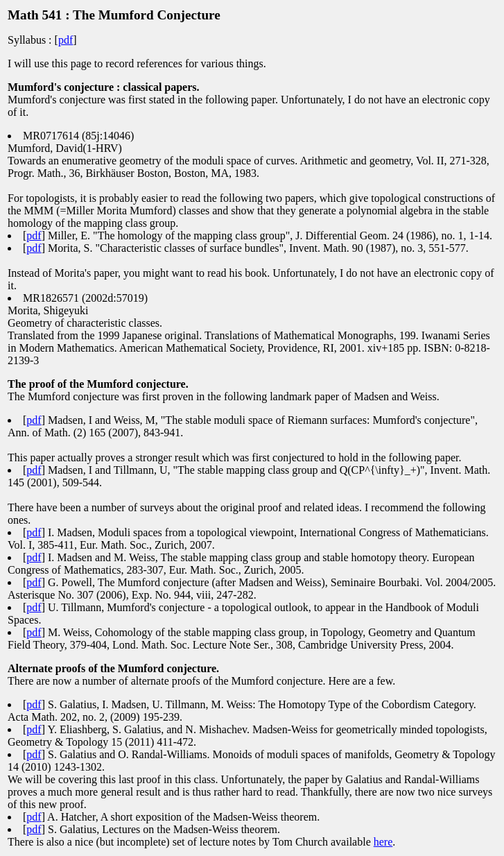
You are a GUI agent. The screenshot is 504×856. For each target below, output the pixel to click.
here (383, 842)
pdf (66, 40)
